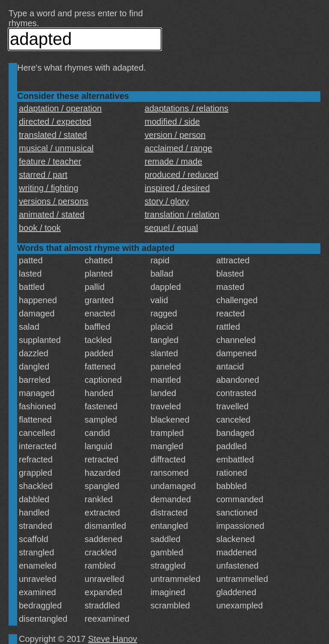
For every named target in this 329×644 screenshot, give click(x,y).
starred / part (43, 175)
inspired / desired (177, 188)
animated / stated (52, 215)
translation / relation (182, 215)
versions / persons (54, 201)
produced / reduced (182, 175)
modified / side (172, 122)
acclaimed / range (179, 148)
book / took (40, 228)
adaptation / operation (60, 108)
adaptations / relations (187, 108)
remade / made (174, 161)
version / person (175, 135)
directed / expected (55, 122)
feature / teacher (50, 161)
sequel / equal (172, 228)
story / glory (167, 201)
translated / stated (53, 135)
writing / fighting (49, 188)
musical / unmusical (56, 148)
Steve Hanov (113, 639)
